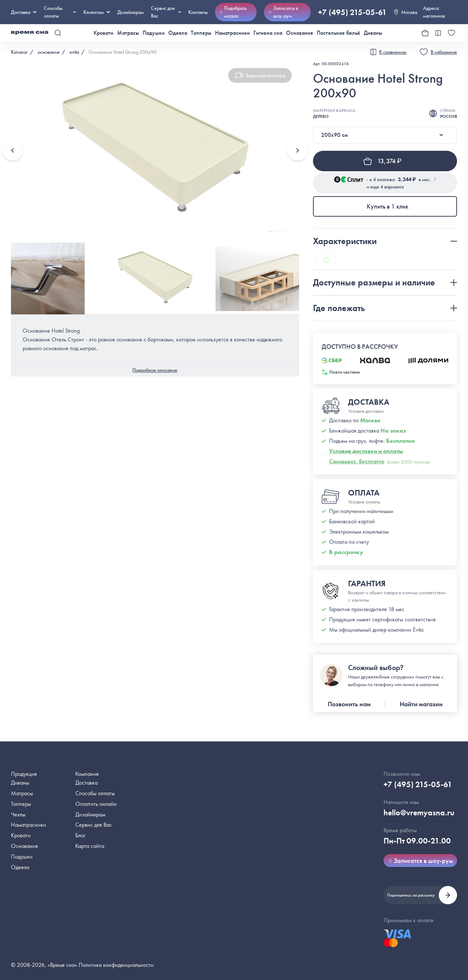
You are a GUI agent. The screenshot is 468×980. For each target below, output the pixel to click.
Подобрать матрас (233, 12)
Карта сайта (90, 846)
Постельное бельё (338, 33)
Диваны (373, 33)
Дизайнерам (131, 12)
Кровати (103, 33)
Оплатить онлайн (96, 804)
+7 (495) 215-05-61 (352, 12)
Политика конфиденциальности (116, 965)
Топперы (201, 33)
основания (49, 52)
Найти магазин (421, 704)
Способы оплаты (95, 793)
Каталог (19, 52)
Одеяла (178, 33)
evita (74, 52)
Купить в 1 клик (388, 206)
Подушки (154, 33)
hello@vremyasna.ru (419, 813)
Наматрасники (232, 33)
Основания (299, 33)
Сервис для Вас (166, 12)
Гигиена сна (268, 33)
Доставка (24, 12)
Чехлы (18, 814)
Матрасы (128, 33)
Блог (80, 835)
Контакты (198, 12)
